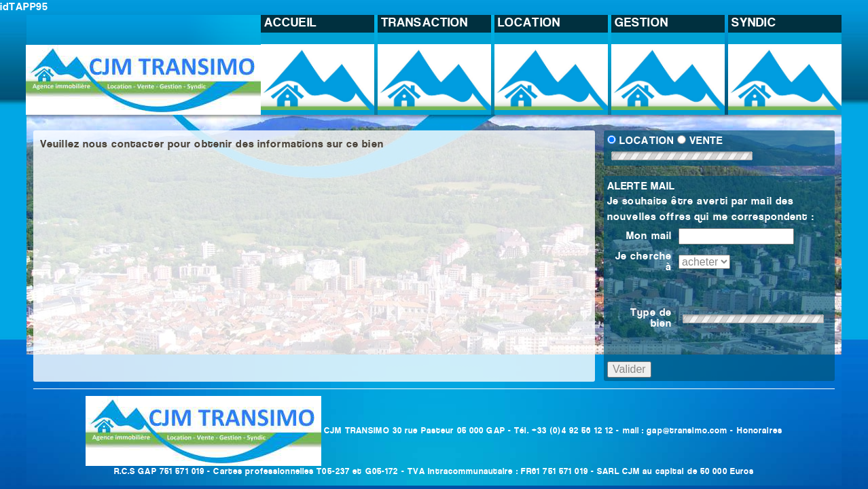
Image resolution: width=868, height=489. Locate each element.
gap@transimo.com (687, 431)
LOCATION (647, 141)
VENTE (706, 141)
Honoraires (760, 431)
